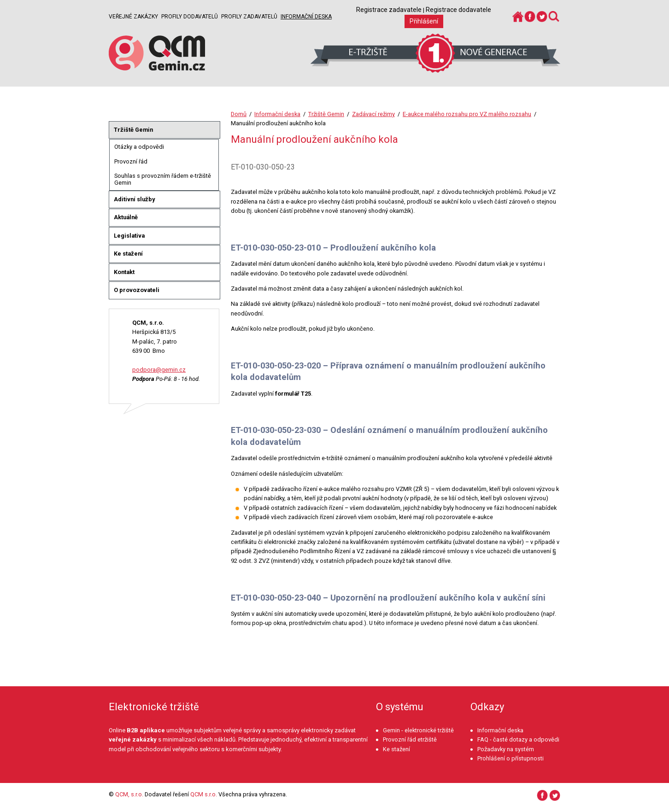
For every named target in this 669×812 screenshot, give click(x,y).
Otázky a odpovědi (139, 147)
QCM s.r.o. (204, 794)
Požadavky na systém (506, 749)
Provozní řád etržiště (410, 739)
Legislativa (129, 236)
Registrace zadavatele (389, 10)
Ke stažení (128, 254)
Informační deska (306, 17)
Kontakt (124, 272)
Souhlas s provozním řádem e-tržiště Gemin (163, 179)
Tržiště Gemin (326, 114)
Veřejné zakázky (133, 17)
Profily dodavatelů (190, 17)
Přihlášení (424, 21)
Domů (239, 114)
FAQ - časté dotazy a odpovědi (518, 739)
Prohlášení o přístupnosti (511, 758)
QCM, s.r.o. (129, 794)
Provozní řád (131, 161)
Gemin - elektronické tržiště (418, 730)
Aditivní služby (134, 199)
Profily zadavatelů (249, 17)
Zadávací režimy (373, 114)
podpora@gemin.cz (159, 370)
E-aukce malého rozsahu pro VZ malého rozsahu (467, 114)
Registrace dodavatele (458, 10)
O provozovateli (137, 290)
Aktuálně (126, 217)
